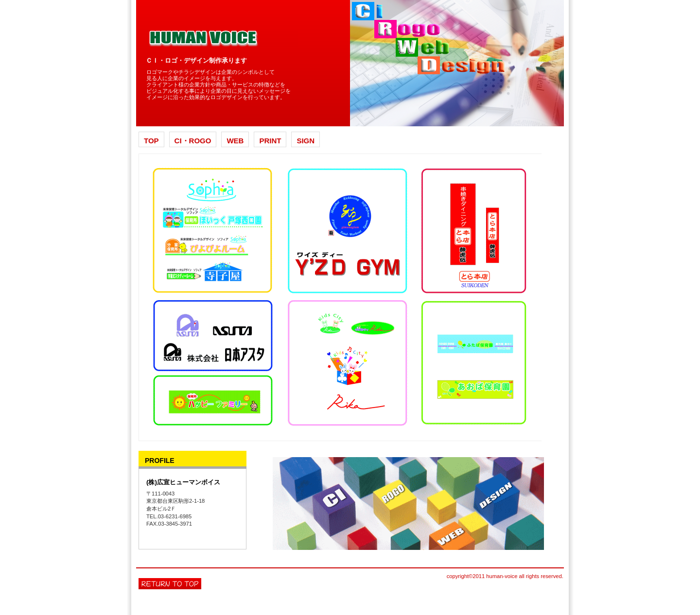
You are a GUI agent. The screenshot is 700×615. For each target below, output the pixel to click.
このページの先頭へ (170, 584)
